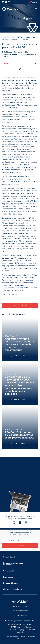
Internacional (9, 577)
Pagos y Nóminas (11, 583)
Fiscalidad (12, 37)
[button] (36, 9)
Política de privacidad (20, 611)
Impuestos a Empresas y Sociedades (14, 564)
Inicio (4, 37)
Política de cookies (20, 615)
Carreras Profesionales (20, 606)
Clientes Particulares (12, 589)
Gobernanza (9, 571)
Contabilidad (9, 557)
